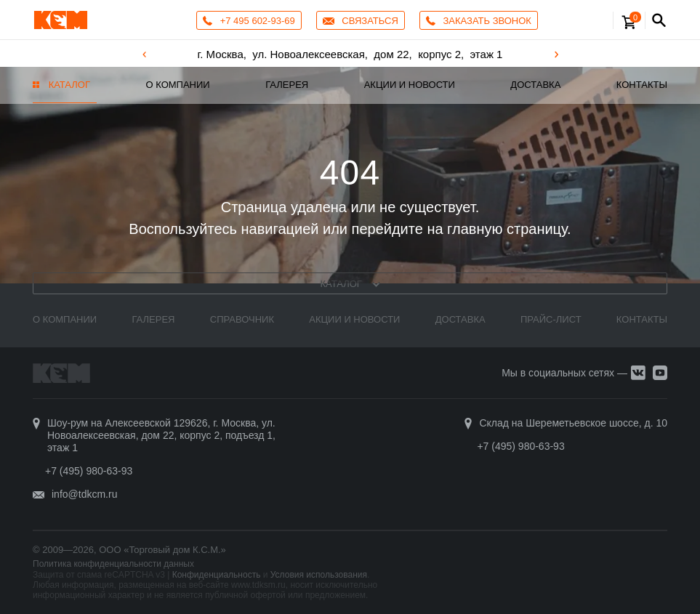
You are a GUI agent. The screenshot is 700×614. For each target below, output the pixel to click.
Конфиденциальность (217, 575)
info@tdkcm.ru (84, 494)
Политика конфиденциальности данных (113, 564)
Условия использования (319, 575)
